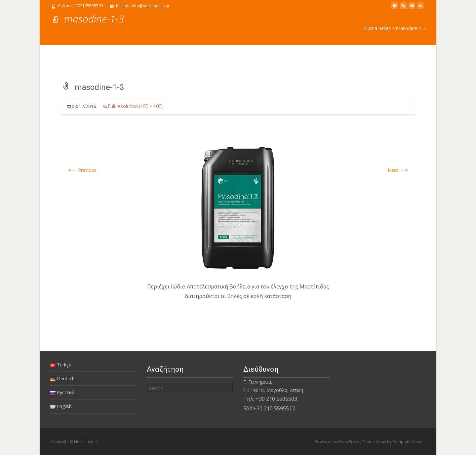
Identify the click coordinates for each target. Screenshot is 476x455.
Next (399, 170)
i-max (381, 442)
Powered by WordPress (337, 442)
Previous (81, 170)
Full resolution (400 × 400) (135, 106)
